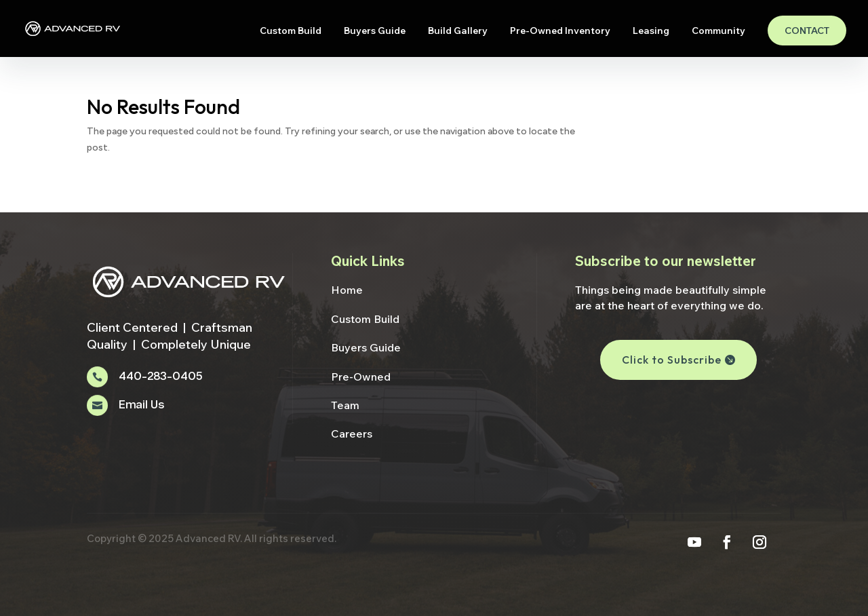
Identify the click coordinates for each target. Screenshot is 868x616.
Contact (807, 31)
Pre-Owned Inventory (560, 31)
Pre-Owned (361, 377)
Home (347, 290)
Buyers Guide (375, 31)
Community (718, 31)
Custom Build (291, 31)
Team (345, 405)
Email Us (141, 405)
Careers (352, 434)
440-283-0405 (160, 377)
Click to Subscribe (672, 360)
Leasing (651, 31)
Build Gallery (458, 31)
